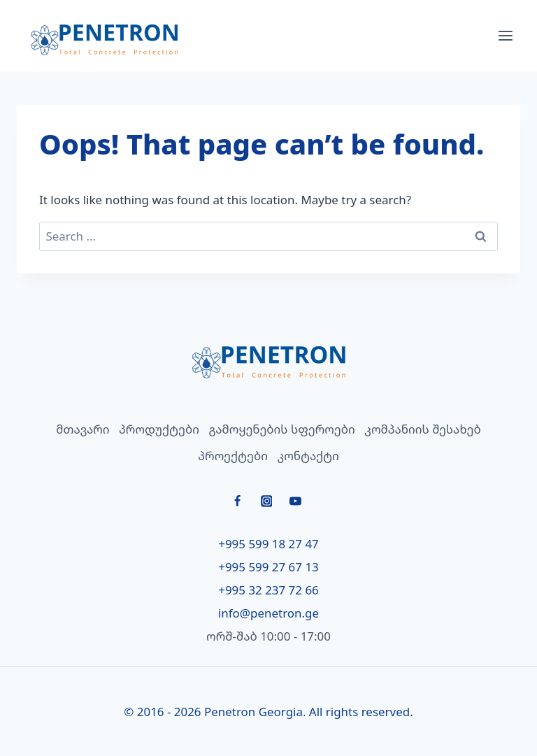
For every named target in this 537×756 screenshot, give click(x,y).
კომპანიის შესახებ (422, 429)
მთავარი (83, 429)
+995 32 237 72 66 (268, 590)
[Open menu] (506, 36)
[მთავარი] (268, 362)
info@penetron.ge (268, 613)
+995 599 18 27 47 (268, 544)
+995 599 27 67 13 (268, 567)
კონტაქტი (308, 456)
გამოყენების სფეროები (282, 429)
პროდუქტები (159, 429)
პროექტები (233, 456)
